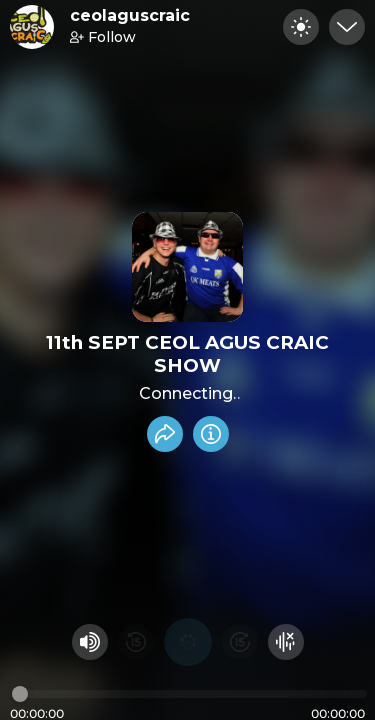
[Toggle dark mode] (301, 27)
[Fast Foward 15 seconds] (240, 642)
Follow (103, 37)
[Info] (211, 434)
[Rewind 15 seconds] (136, 642)
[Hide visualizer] (286, 642)
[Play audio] (188, 642)
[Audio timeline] (189, 694)
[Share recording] (165, 434)
